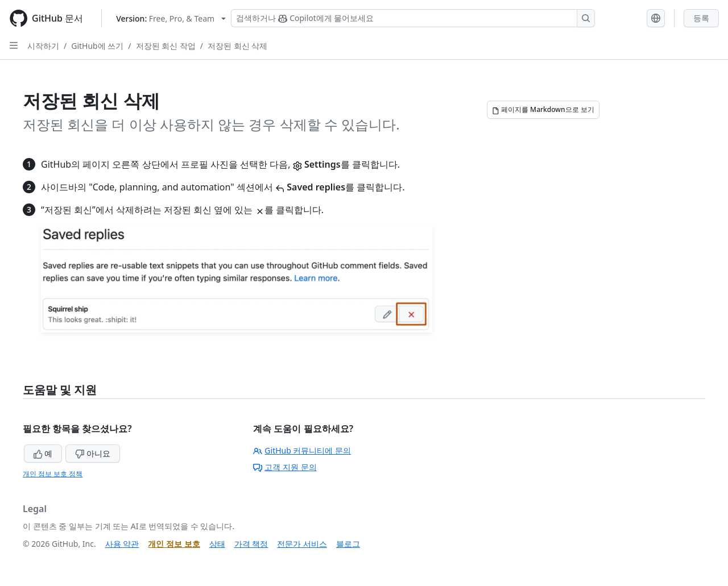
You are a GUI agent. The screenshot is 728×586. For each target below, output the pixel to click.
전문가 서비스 (302, 544)
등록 (701, 18)
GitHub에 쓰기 (97, 46)
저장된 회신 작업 (166, 46)
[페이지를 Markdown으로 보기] (543, 110)
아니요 (93, 453)
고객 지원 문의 (285, 467)
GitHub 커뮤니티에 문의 (302, 450)
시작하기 (43, 46)
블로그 (348, 544)
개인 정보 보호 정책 (53, 474)
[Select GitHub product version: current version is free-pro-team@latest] (171, 18)
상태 (217, 544)
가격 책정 (251, 544)
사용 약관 (122, 544)
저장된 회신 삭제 (237, 46)
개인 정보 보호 (174, 544)
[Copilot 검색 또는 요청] (413, 18)
